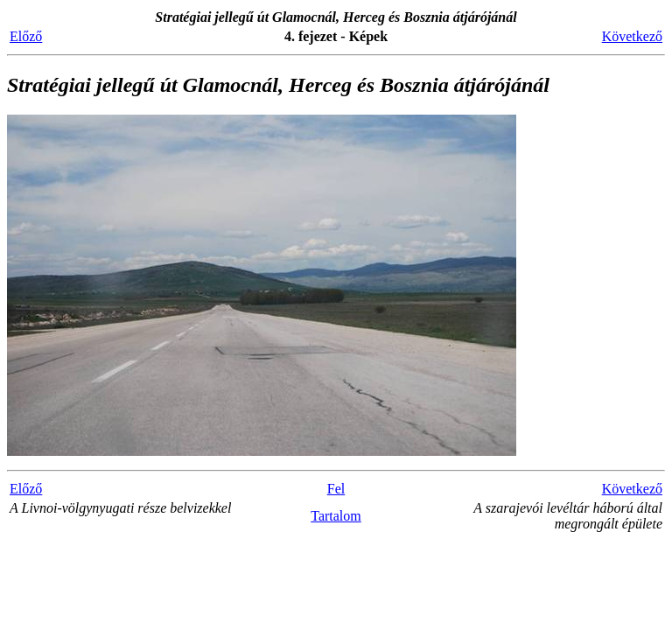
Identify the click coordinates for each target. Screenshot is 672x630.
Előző (26, 36)
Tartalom (336, 516)
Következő (632, 36)
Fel (336, 489)
